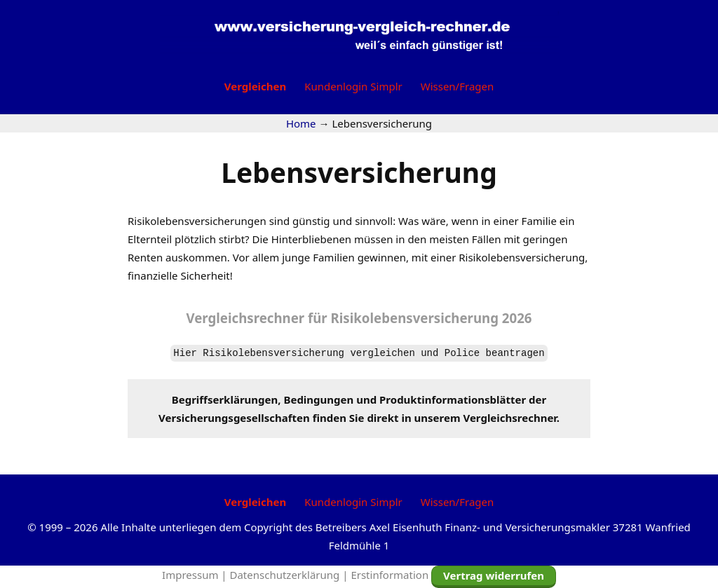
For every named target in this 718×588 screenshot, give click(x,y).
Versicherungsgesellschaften (234, 418)
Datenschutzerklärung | (291, 575)
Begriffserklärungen (225, 399)
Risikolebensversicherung (432, 318)
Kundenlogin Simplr (353, 86)
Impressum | (196, 575)
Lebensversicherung (359, 172)
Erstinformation (390, 575)
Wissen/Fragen (458, 86)
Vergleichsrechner (245, 318)
